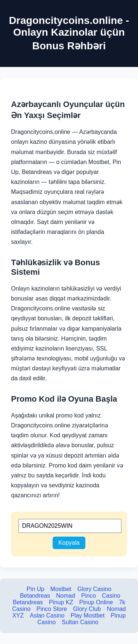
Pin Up (35, 589)
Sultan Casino (80, 622)
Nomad (66, 596)
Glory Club (87, 609)
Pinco (89, 596)
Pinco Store (52, 609)
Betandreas (35, 596)
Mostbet (61, 589)
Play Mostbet (88, 615)
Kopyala (69, 543)
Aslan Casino (47, 615)
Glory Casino (94, 589)
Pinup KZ (61, 602)
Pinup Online (96, 602)
